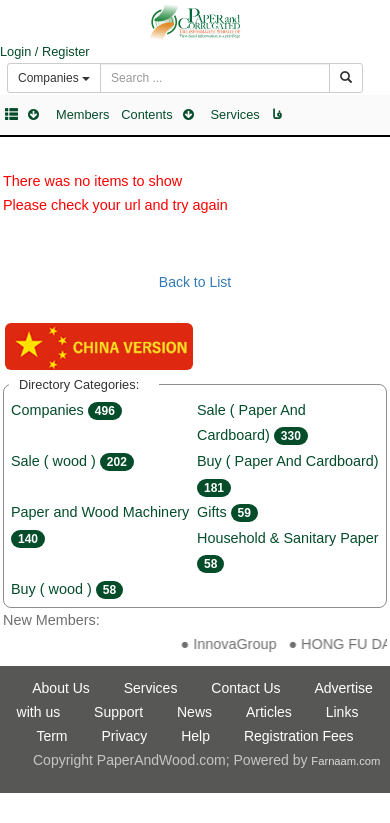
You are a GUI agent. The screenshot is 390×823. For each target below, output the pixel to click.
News (194, 712)
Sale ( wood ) (72, 461)
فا (277, 114)
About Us (61, 688)
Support (118, 712)
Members (82, 114)
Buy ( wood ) (67, 589)
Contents (146, 114)
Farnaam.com (345, 761)
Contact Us (245, 688)
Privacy (124, 736)
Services (235, 114)
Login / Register (45, 51)
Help (195, 736)
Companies (66, 410)
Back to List (195, 282)
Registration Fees (299, 736)
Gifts (227, 512)
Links (342, 712)
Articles (269, 712)
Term (51, 736)
